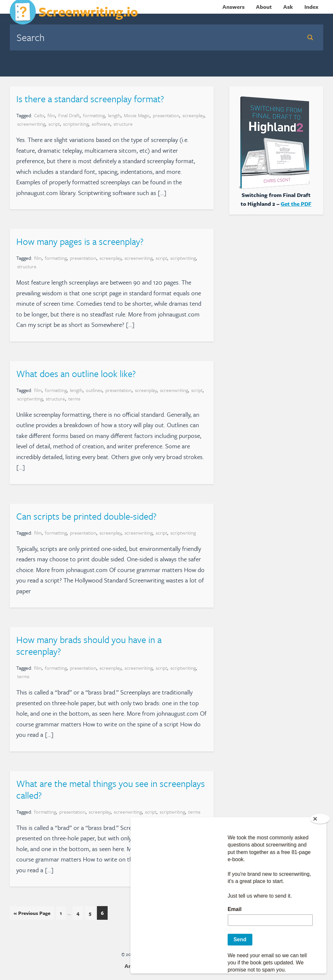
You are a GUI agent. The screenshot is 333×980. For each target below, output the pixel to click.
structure (123, 124)
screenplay (193, 115)
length (114, 115)
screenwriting (31, 124)
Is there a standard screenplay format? (90, 99)
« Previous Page (32, 914)
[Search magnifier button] (310, 37)
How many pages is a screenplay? (80, 241)
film (51, 115)
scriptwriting (76, 124)
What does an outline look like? (76, 373)
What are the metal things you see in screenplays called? (111, 789)
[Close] (320, 819)
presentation (166, 115)
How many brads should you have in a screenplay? (89, 645)
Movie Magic (137, 115)
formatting (94, 115)
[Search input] (155, 37)
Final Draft (69, 115)
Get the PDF (296, 204)
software (101, 124)
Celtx (39, 115)
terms (74, 399)
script (54, 124)
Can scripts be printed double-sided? (86, 516)
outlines (94, 390)
